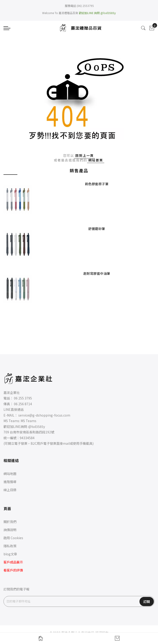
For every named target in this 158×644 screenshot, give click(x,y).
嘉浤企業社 (12, 393)
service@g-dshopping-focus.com (44, 415)
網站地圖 (10, 474)
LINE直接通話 (14, 409)
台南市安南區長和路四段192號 (32, 432)
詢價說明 (10, 530)
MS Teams (28, 421)
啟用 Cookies (13, 538)
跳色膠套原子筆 (97, 184)
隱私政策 (10, 546)
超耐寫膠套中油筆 (97, 273)
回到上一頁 (85, 155)
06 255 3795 (23, 398)
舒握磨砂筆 (97, 229)
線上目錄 (10, 490)
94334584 (27, 438)
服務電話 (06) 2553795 (79, 6)
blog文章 (10, 554)
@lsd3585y (37, 426)
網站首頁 (96, 160)
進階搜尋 (10, 482)
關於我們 (10, 522)
